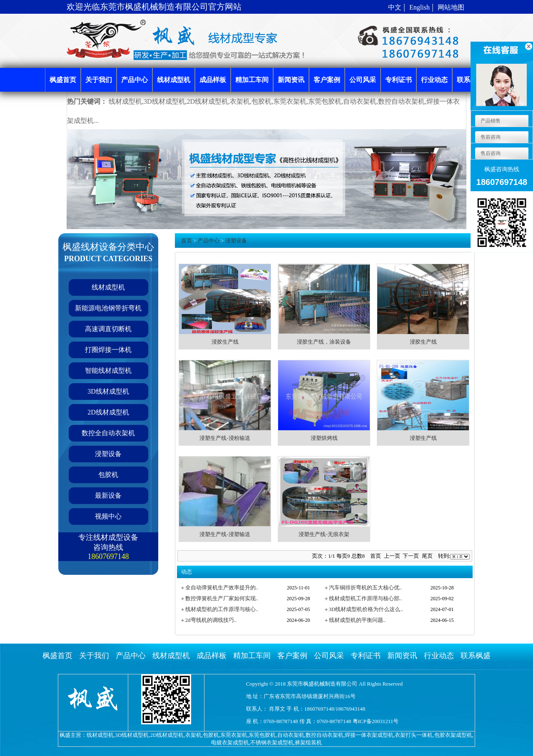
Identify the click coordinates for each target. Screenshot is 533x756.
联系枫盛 (476, 656)
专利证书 (366, 656)
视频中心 (108, 516)
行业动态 (439, 656)
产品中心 (209, 241)
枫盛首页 (57, 656)
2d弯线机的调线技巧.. (211, 620)
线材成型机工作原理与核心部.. (366, 598)
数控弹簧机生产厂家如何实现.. (222, 598)
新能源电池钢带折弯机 (108, 308)
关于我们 (94, 656)
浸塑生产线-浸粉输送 (225, 438)
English (420, 7)
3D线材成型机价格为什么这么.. (366, 609)
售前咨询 (490, 137)
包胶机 (108, 475)
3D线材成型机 (108, 391)
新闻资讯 (402, 656)
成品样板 (212, 656)
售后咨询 (490, 153)
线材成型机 (108, 287)
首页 (187, 241)
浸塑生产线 (423, 438)
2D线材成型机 (108, 412)
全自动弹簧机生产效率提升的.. (222, 588)
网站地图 (451, 7)
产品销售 (490, 121)
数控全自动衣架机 (108, 433)
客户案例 (292, 656)
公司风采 (329, 656)
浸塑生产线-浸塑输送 (225, 534)
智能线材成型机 (108, 371)
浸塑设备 (108, 454)
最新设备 (108, 495)
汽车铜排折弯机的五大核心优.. (366, 588)
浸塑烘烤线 (324, 438)
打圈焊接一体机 (108, 350)
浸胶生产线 (225, 342)
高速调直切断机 (108, 329)
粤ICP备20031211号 (376, 721)
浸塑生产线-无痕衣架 (324, 534)
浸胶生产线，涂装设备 (324, 342)
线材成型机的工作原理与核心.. (222, 609)
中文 (395, 7)
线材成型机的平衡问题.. (357, 620)
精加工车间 (252, 656)
